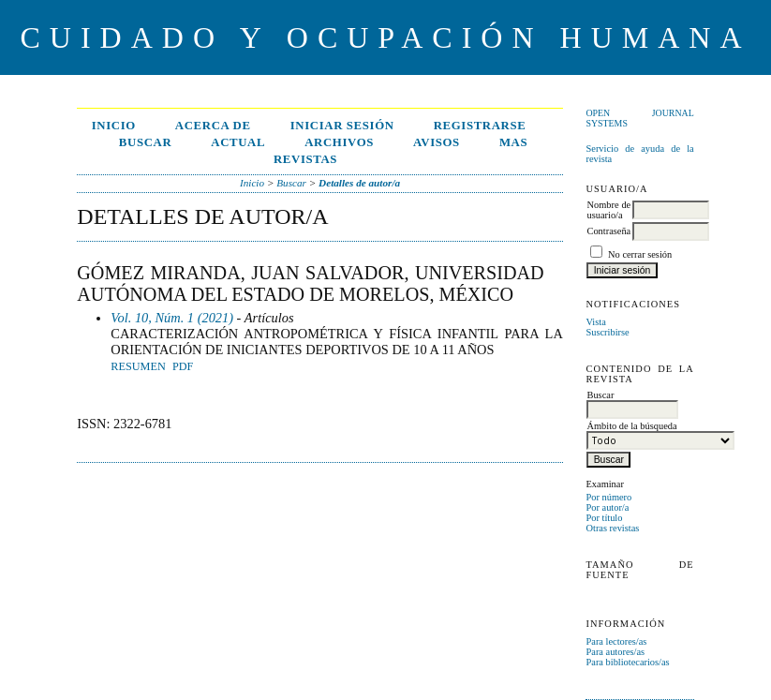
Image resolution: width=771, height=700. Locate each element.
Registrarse (480, 126)
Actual (238, 142)
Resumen (138, 366)
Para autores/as (615, 652)
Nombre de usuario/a (608, 210)
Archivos (339, 142)
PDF (183, 366)
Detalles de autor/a (359, 183)
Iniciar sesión (342, 126)
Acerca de (213, 126)
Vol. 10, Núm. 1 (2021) (172, 318)
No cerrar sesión (640, 254)
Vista (595, 322)
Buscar (145, 142)
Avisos (437, 142)
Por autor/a (607, 507)
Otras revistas (612, 528)
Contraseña (608, 231)
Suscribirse (607, 332)
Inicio (114, 126)
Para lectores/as (616, 641)
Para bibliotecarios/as (627, 662)
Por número (608, 497)
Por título (604, 518)
